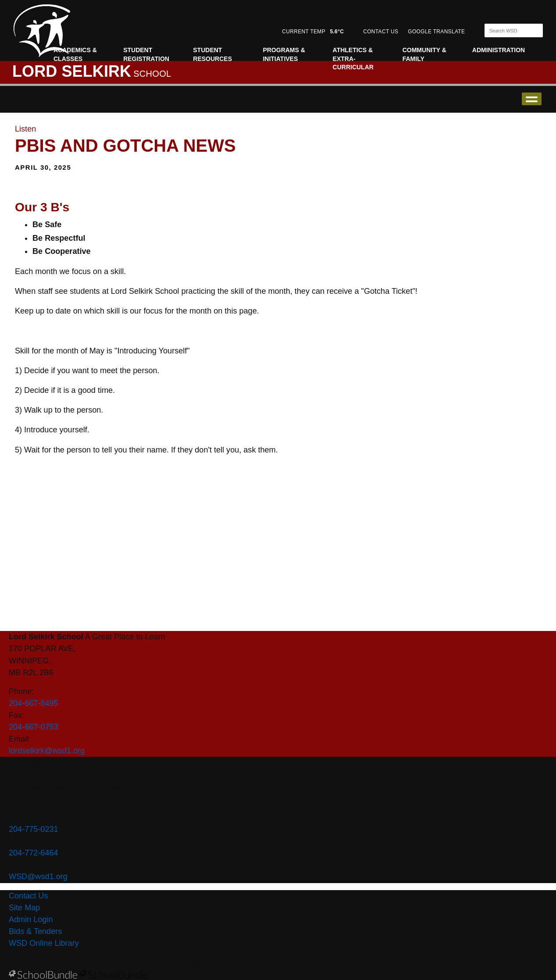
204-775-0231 (34, 829)
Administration (499, 50)
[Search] (506, 30)
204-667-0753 (34, 727)
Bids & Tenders (35, 931)
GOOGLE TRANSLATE (437, 32)
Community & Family (424, 54)
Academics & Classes (75, 54)
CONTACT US (381, 32)
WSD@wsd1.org (38, 877)
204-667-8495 (34, 703)
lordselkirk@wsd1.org (47, 751)
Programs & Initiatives (284, 54)
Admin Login (31, 919)
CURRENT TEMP (313, 32)
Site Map (24, 908)
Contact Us (28, 896)
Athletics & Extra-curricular (353, 59)
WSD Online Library (44, 943)
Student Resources (212, 54)
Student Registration (146, 54)
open (532, 99)
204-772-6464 (34, 853)
